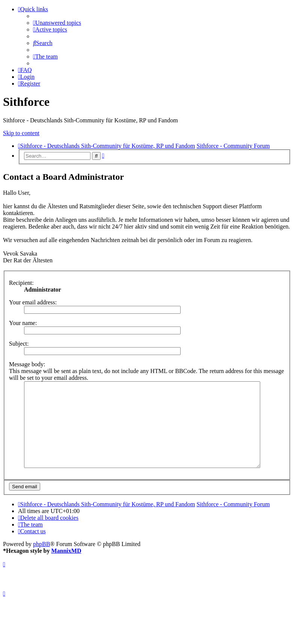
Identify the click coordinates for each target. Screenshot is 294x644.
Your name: (23, 323)
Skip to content (21, 133)
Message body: (27, 364)
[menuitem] (57, 23)
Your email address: (33, 302)
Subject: (19, 344)
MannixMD (66, 568)
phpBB (41, 561)
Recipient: (21, 283)
